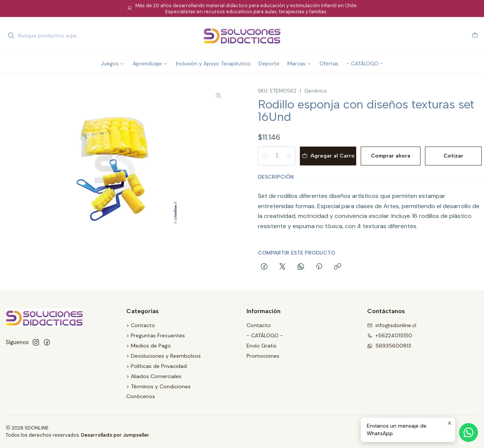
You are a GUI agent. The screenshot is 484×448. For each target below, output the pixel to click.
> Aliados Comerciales (154, 376)
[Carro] (475, 36)
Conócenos (141, 396)
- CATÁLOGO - (265, 335)
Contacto (259, 325)
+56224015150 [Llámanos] (390, 335)
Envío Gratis (261, 346)
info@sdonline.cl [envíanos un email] (392, 325)
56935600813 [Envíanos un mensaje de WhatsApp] (389, 346)
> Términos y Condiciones (158, 386)
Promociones (263, 356)
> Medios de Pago (149, 346)
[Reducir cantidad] (265, 156)
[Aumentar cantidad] (289, 156)
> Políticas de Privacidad (157, 366)
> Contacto (141, 325)
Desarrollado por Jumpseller (115, 435)
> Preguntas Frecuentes (156, 335)
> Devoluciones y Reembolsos (164, 356)
